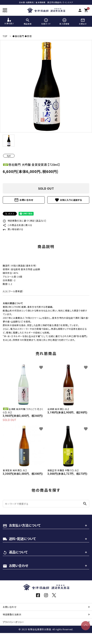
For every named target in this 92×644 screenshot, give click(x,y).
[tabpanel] (46, 86)
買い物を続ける (13, 229)
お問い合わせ (24, 200)
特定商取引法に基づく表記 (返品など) (24, 221)
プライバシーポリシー (13, 622)
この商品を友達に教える (17, 225)
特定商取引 (12, 614)
